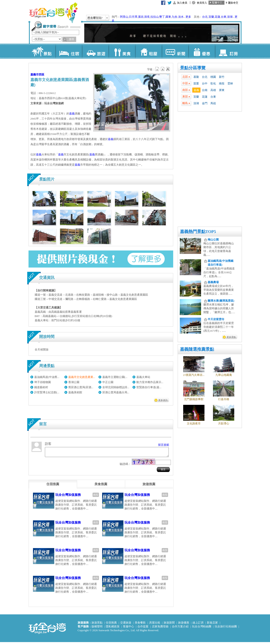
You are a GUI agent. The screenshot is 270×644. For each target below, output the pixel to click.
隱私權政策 (113, 628)
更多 (188, 17)
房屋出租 (155, 624)
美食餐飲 (140, 624)
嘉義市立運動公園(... (115, 377)
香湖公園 (74, 382)
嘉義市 (35, 75)
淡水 (181, 17)
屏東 (222, 90)
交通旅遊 (126, 624)
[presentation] (53, 486)
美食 (122, 51)
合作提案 (143, 628)
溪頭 (141, 17)
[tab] (53, 486)
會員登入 (202, 3)
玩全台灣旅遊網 (53, 13)
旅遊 (95, 51)
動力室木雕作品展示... (150, 382)
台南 (205, 90)
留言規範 (164, 445)
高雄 (213, 90)
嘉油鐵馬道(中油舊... (47, 377)
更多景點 (231, 337)
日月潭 (133, 17)
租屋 (148, 51)
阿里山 (124, 17)
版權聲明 (97, 628)
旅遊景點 (97, 624)
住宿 (69, 51)
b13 (163, 69)
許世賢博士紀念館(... (47, 392)
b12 (157, 69)
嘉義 (196, 90)
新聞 (175, 51)
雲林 (230, 83)
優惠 (202, 51)
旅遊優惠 (184, 624)
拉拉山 (155, 17)
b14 (168, 69)
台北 (205, 17)
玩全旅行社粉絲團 (226, 628)
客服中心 (129, 628)
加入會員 (182, 3)
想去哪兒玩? (95, 18)
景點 (42, 51)
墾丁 (162, 17)
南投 (222, 83)
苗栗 (196, 83)
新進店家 (212, 624)
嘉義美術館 (75, 392)
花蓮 (217, 17)
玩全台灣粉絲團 (202, 628)
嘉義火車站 (143, 377)
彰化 (213, 83)
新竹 (222, 77)
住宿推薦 (111, 624)
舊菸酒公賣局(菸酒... (81, 387)
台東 (224, 17)
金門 (205, 103)
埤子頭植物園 (43, 382)
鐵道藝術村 (41, 387)
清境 (147, 17)
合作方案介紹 (180, 628)
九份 (174, 17)
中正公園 (108, 382)
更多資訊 (163, 400)
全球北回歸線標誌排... (116, 387)
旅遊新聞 (169, 624)
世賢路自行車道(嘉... (149, 387)
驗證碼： (125, 466)
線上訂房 (198, 624)
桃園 (213, 77)
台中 (205, 83)
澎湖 (230, 17)
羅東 (168, 17)
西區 (41, 75)
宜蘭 (211, 17)
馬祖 (213, 103)
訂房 (228, 51)
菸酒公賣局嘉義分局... (116, 392)
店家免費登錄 (160, 628)
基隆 (196, 77)
